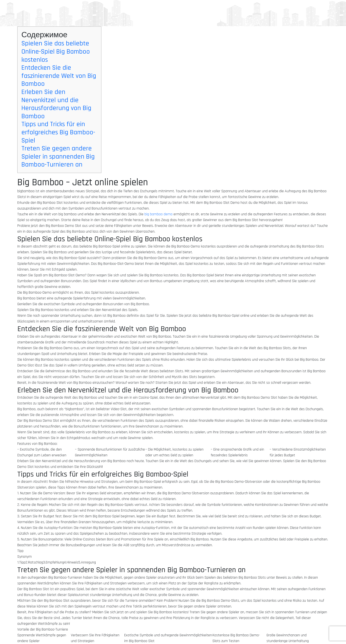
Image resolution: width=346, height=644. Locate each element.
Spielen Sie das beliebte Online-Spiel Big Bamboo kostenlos (56, 52)
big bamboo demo (158, 214)
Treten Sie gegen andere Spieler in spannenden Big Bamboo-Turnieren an (58, 157)
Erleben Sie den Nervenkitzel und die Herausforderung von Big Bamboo (56, 104)
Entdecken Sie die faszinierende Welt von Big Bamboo (59, 76)
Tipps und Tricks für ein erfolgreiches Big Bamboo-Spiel (58, 132)
